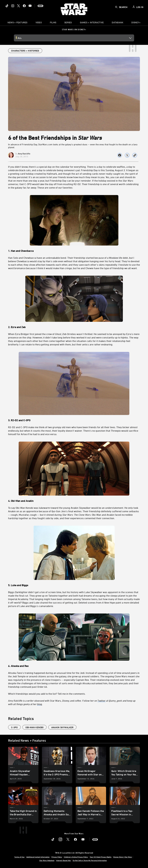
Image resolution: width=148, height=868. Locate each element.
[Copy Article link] (135, 155)
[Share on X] (127, 155)
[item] (17, 23)
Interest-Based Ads (64, 860)
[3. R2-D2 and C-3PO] (74, 420)
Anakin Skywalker (62, 727)
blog (40, 704)
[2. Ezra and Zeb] (74, 327)
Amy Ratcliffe (24, 154)
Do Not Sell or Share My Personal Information (90, 860)
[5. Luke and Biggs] (74, 585)
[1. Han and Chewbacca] (74, 251)
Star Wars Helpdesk (47, 860)
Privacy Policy (57, 857)
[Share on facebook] (120, 155)
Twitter (102, 701)
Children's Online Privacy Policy (76, 857)
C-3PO (14, 727)
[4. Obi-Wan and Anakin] (74, 501)
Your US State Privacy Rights (101, 857)
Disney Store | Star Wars (123, 857)
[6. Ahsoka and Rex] (74, 666)
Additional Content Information (38, 857)
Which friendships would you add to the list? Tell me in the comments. (47, 694)
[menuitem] (39, 23)
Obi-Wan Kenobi (34, 727)
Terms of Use (19, 857)
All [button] (20, 38)
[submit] (116, 7)
